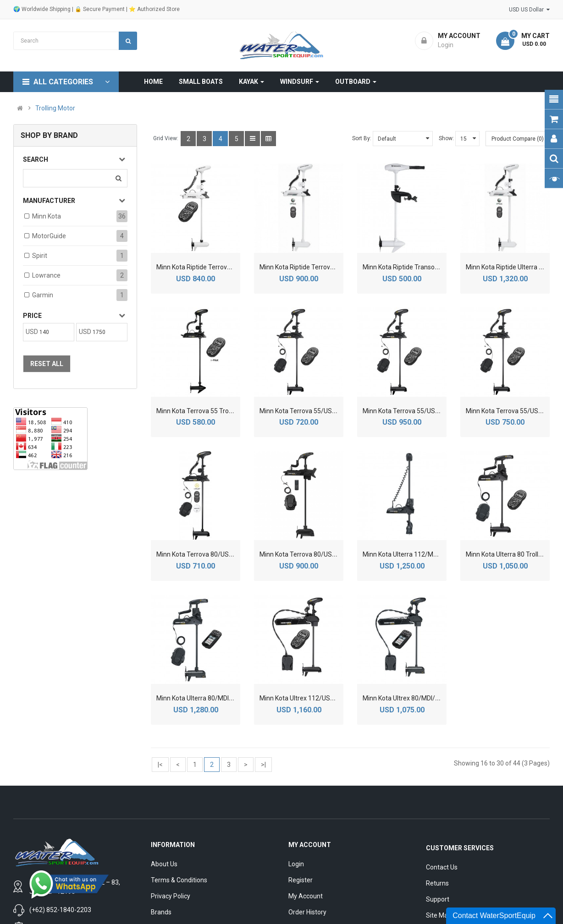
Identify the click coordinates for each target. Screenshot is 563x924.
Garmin (43, 295)
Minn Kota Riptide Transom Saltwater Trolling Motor (437, 267)
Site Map (439, 915)
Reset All (47, 364)
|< (160, 765)
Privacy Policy (171, 896)
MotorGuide (49, 236)
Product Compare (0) (518, 139)
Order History (307, 912)
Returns (437, 883)
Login (296, 864)
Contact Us (442, 867)
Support (438, 899)
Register (301, 880)
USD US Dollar (529, 10)
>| (263, 765)
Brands (161, 912)
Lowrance (46, 275)
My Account (306, 896)
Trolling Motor (55, 108)
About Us (164, 864)
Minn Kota (47, 216)
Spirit (40, 256)
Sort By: (362, 138)
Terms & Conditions (179, 880)
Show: (446, 138)
